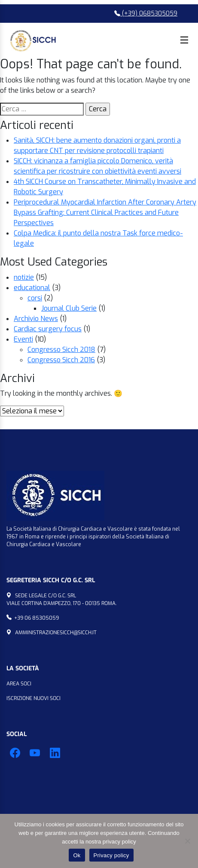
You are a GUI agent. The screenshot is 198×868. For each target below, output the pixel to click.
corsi (35, 298)
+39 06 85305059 (37, 618)
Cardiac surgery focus (48, 329)
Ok (77, 855)
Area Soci (19, 684)
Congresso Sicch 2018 (61, 350)
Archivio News (36, 319)
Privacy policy (111, 855)
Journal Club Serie (69, 308)
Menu (184, 40)
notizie (24, 277)
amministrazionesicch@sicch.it (56, 633)
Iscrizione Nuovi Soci (34, 698)
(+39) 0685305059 (146, 14)
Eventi (23, 339)
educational (32, 288)
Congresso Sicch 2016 (61, 360)
